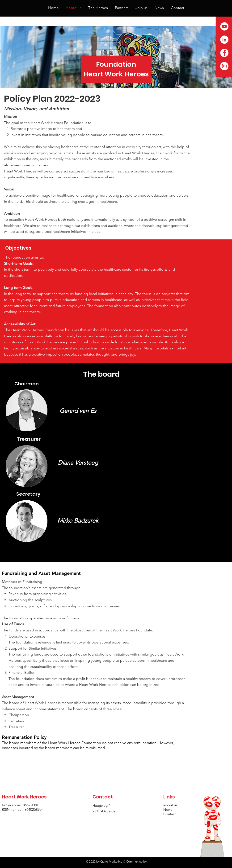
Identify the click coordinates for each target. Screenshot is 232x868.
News (168, 809)
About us (171, 805)
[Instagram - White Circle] (224, 66)
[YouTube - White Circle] (224, 26)
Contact (170, 814)
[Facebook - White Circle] (224, 53)
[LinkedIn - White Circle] (224, 40)
